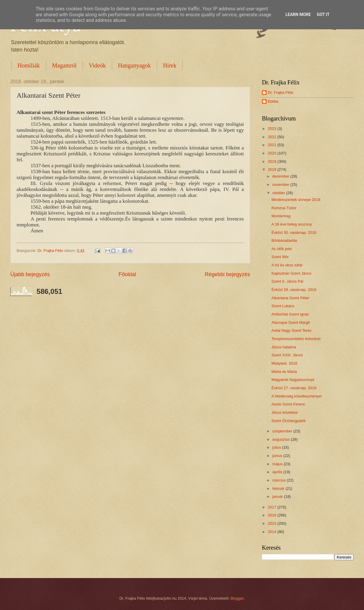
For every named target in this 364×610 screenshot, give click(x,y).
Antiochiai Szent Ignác (290, 314)
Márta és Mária (284, 372)
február (279, 489)
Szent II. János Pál (287, 281)
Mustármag (281, 216)
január (278, 496)
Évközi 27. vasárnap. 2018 (294, 388)
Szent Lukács (283, 306)
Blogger (237, 598)
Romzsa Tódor (284, 208)
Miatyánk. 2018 (284, 363)
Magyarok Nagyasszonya (293, 380)
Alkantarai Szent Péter (290, 298)
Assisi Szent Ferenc (288, 404)
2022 (273, 137)
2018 (273, 169)
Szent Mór (280, 257)
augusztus (281, 439)
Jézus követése (285, 412)
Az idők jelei (282, 249)
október (279, 193)
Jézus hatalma (284, 347)
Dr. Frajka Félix (281, 92)
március (280, 480)
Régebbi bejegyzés (227, 274)
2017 (273, 507)
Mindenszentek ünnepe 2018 (296, 200)
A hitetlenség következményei (297, 396)
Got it (323, 15)
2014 (273, 532)
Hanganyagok (135, 65)
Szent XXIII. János (287, 355)
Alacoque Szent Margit (291, 322)
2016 (273, 515)
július (277, 447)
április (278, 472)
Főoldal (127, 274)
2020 (273, 153)
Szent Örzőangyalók (289, 421)
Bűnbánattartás (284, 240)
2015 (273, 523)
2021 (273, 145)
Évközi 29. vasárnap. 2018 (294, 290)
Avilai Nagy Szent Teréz (291, 330)
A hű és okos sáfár (287, 265)
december (281, 176)
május (278, 464)
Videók (97, 65)
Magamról (64, 65)
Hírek (170, 65)
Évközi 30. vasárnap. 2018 (294, 232)
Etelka (273, 101)
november (281, 185)
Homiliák (29, 65)
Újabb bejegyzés (30, 274)
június (278, 456)
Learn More (298, 15)
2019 (273, 161)
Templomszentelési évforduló (296, 339)
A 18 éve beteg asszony (292, 224)
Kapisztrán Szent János (291, 273)
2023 (273, 129)
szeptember (283, 431)
